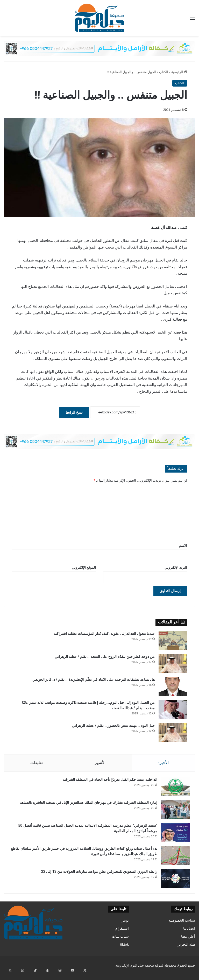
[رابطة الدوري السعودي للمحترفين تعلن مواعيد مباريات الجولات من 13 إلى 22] (173, 881)
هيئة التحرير (186, 950)
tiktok (124, 950)
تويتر (125, 925)
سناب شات (120, 942)
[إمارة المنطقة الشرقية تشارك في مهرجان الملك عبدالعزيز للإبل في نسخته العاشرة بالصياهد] (173, 812)
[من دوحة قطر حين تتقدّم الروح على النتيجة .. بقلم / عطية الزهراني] (173, 664)
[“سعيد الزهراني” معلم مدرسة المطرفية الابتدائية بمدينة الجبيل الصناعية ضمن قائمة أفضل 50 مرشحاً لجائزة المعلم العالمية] (173, 835)
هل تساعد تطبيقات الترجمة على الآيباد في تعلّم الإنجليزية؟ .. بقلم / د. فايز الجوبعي (94, 680)
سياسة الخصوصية (182, 925)
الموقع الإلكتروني (84, 568)
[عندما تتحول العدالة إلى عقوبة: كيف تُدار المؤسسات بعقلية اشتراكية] (173, 641)
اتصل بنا (189, 933)
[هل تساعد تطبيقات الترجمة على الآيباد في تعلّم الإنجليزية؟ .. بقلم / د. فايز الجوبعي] (173, 687)
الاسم (183, 546)
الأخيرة (163, 763)
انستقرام (122, 933)
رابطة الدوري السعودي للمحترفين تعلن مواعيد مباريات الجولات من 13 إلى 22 (97, 874)
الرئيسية (179, 72)
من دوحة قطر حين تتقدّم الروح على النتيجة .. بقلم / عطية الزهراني (105, 657)
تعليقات (36, 763)
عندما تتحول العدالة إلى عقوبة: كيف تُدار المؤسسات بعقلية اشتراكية (104, 634)
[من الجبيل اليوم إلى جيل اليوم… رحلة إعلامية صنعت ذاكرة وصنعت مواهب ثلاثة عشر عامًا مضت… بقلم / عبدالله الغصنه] (173, 710)
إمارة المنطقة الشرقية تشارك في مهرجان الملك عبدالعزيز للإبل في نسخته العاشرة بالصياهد (86, 805)
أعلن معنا (188, 942)
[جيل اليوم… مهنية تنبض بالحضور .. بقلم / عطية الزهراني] (173, 733)
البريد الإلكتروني (176, 568)
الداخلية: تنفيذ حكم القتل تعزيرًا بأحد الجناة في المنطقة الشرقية (107, 782)
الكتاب (164, 72)
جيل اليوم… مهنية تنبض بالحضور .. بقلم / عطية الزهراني (113, 726)
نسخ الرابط (74, 412)
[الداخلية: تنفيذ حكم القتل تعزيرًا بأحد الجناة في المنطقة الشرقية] (173, 789)
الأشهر (100, 763)
